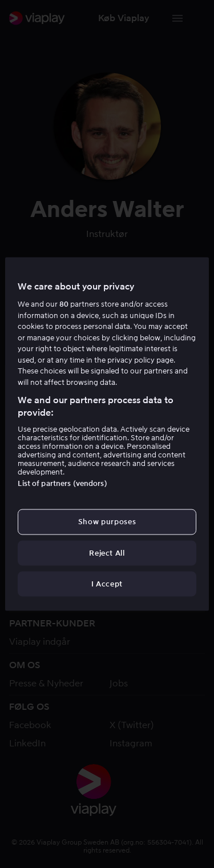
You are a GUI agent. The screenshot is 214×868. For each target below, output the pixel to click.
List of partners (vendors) (62, 483)
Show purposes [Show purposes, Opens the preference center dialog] (107, 522)
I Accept (107, 583)
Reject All (107, 552)
